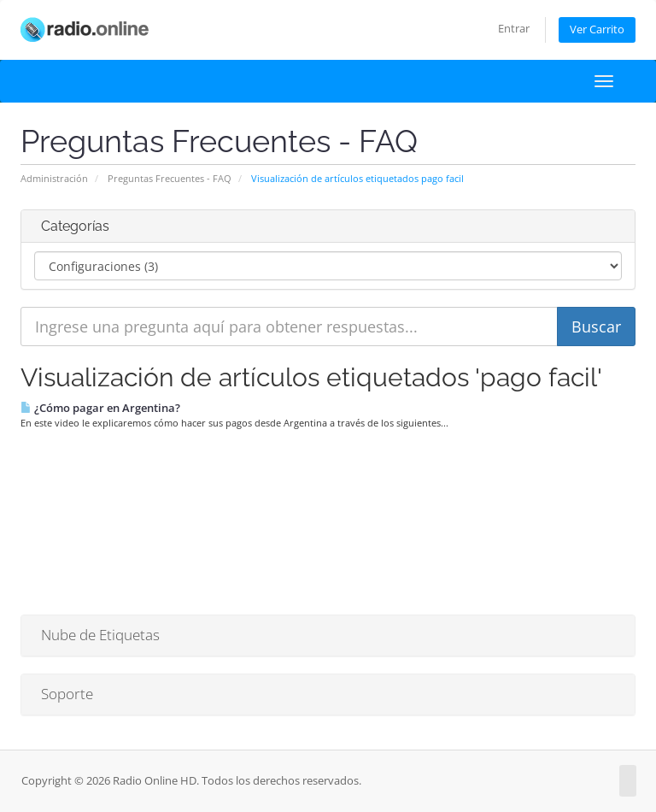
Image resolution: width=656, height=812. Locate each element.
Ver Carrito (597, 29)
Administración (54, 178)
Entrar (514, 29)
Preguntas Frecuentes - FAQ (170, 178)
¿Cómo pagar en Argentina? (100, 408)
